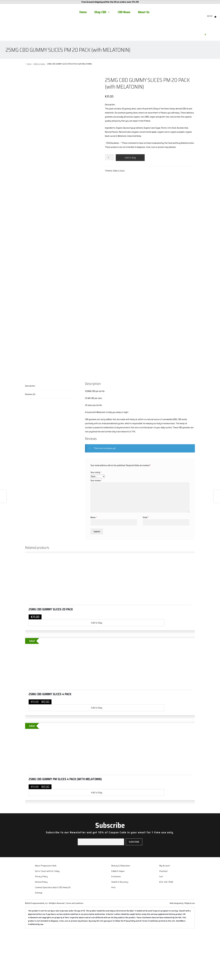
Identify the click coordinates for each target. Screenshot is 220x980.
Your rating (96, 521)
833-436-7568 (166, 930)
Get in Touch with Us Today (47, 919)
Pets (113, 936)
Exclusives (116, 925)
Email (146, 566)
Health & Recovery (120, 930)
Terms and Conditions (75, 951)
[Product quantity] (109, 157)
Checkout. (164, 919)
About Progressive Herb (46, 914)
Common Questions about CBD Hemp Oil (53, 936)
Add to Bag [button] (97, 671)
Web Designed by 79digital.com (182, 951)
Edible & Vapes (39, 64)
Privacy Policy (41, 925)
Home (83, 12)
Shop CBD (102, 12)
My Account (165, 914)
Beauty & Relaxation (121, 914)
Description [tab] (30, 434)
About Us (144, 12)
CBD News (124, 12)
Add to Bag (130, 158)
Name (94, 566)
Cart (161, 925)
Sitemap (39, 941)
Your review (96, 529)
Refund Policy (41, 930)
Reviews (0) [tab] (30, 443)
